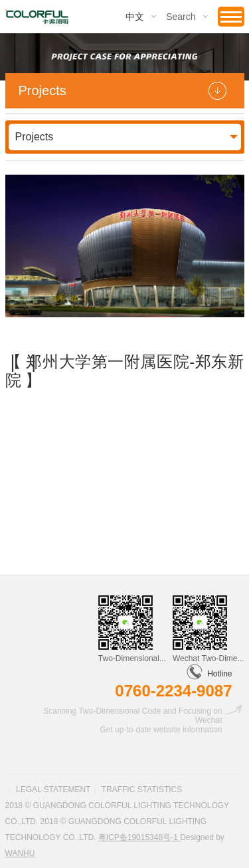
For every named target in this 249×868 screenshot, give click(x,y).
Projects (35, 137)
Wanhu (20, 853)
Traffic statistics (142, 790)
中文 (135, 17)
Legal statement (53, 790)
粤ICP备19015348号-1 (139, 837)
